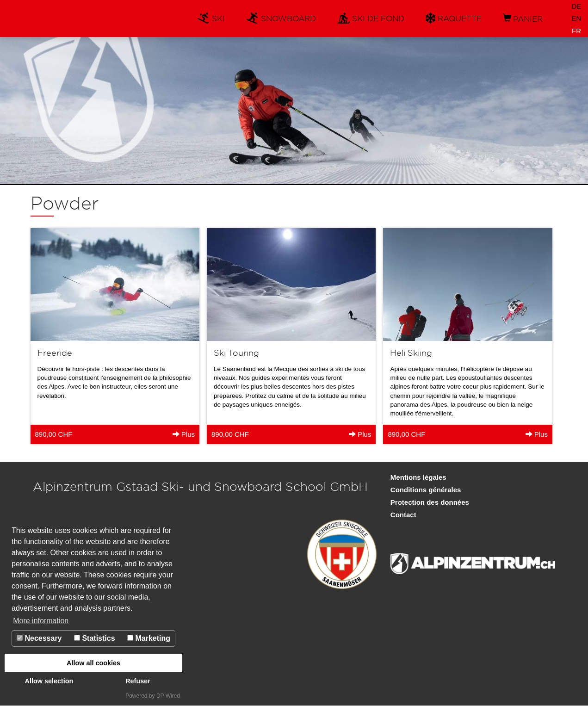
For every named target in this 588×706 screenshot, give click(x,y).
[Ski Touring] (291, 336)
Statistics (95, 638)
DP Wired (168, 696)
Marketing (149, 638)
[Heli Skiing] (467, 336)
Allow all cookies (93, 663)
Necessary (39, 638)
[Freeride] (115, 336)
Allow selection (49, 681)
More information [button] (41, 621)
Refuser (138, 681)
